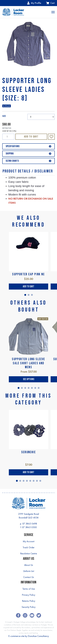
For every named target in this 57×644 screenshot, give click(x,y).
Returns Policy (29, 601)
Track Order (29, 547)
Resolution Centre (29, 553)
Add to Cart (31, 137)
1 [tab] (25, 295)
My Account (29, 541)
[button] (51, 137)
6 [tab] (35, 388)
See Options (29, 379)
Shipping (28, 154)
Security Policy (28, 607)
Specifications (28, 146)
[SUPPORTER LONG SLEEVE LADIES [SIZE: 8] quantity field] (8, 137)
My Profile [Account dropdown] (34, 3)
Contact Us (29, 577)
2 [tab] (29, 295)
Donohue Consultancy (38, 636)
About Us (29, 565)
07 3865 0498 (30, 524)
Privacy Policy (28, 595)
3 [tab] (32, 295)
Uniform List (29, 571)
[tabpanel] (28, 261)
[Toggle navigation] (53, 12)
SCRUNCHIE (28, 452)
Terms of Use (29, 589)
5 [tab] (32, 388)
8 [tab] (40, 481)
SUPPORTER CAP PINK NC (28, 274)
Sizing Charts (28, 161)
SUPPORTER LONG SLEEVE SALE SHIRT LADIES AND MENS (28, 363)
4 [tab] (29, 388)
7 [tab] (39, 388)
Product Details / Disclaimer (28, 171)
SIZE (4, 116)
